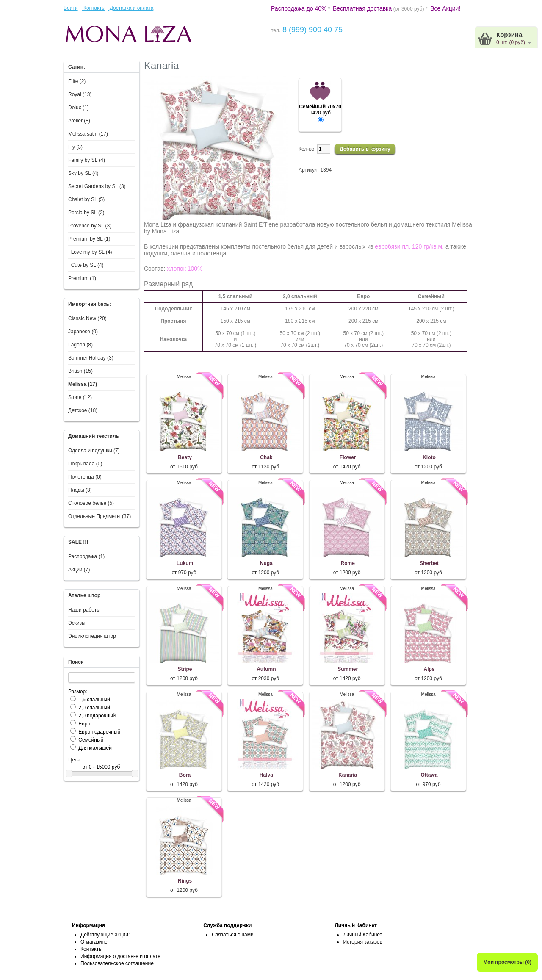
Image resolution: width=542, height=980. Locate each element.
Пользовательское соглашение (117, 963)
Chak (266, 457)
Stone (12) (80, 397)
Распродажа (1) (86, 556)
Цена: (75, 760)
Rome (348, 563)
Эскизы (77, 623)
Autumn (266, 669)
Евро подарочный (99, 732)
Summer (348, 669)
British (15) (80, 371)
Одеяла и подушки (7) (94, 451)
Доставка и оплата (131, 8)
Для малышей (95, 748)
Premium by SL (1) (89, 239)
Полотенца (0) (85, 477)
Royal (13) (80, 94)
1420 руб (320, 110)
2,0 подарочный (97, 716)
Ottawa (429, 775)
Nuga (266, 563)
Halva (266, 775)
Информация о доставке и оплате (120, 956)
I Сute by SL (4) (86, 265)
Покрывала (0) (85, 464)
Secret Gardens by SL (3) (97, 186)
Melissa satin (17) (88, 134)
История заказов (363, 942)
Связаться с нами (232, 935)
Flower (348, 457)
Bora (185, 775)
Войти (71, 8)
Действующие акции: (105, 935)
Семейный (91, 740)
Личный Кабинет (362, 935)
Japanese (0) (83, 332)
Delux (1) (79, 108)
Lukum (185, 563)
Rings (185, 881)
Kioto (429, 457)
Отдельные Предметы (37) (100, 516)
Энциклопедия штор (92, 636)
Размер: (78, 692)
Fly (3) (75, 147)
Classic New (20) (87, 318)
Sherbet (429, 563)
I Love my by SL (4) (90, 252)
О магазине (94, 942)
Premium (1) (82, 278)
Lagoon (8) (80, 345)
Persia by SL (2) (86, 213)
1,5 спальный (94, 700)
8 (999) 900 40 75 (311, 30)
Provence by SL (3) (90, 226)
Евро (84, 724)
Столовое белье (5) (91, 503)
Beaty (185, 457)
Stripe (185, 669)
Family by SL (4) (87, 160)
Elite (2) (77, 81)
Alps (429, 669)
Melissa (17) (83, 384)
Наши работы (84, 610)
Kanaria (348, 775)
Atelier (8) (79, 121)
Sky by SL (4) (83, 173)
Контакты (94, 8)
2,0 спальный (94, 708)
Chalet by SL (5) (86, 199)
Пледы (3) (80, 490)
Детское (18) (83, 410)
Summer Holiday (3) (91, 358)
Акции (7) (79, 570)
